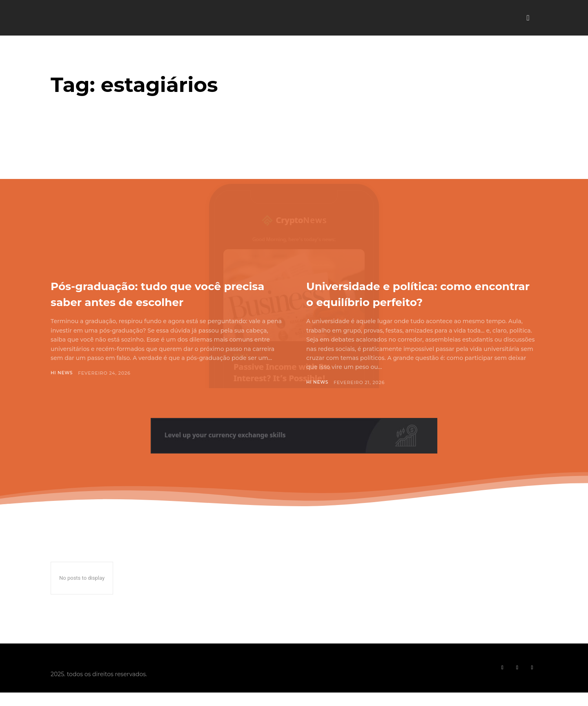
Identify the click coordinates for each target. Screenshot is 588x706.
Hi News (62, 373)
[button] (528, 18)
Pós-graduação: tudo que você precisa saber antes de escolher (165, 293)
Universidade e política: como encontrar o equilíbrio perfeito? (419, 293)
